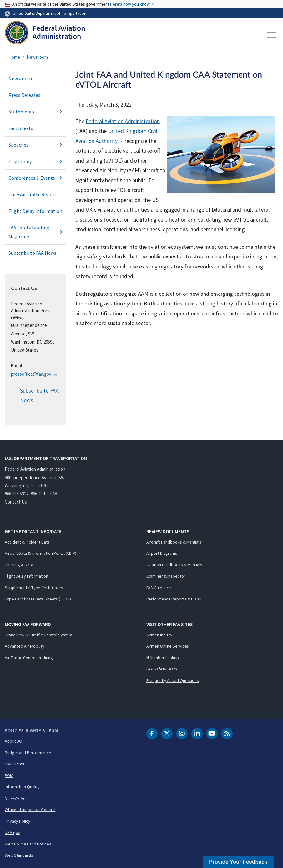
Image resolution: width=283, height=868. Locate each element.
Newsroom (37, 57)
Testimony (35, 161)
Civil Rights (15, 764)
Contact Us (16, 502)
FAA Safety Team (162, 669)
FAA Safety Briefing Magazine (35, 232)
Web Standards (19, 855)
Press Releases (24, 95)
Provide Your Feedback (238, 862)
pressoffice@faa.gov (34, 374)
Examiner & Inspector (166, 576)
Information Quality (22, 787)
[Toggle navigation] (272, 35)
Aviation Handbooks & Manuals (174, 565)
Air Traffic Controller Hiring (29, 658)
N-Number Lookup (163, 658)
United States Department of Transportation (50, 13)
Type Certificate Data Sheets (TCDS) (38, 599)
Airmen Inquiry (159, 635)
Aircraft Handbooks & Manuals (174, 542)
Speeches (35, 145)
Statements (35, 112)
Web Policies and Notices (28, 844)
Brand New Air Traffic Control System (38, 635)
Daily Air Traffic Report (33, 194)
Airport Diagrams (162, 553)
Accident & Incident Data (27, 542)
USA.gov (12, 832)
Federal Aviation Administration (123, 121)
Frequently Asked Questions (173, 680)
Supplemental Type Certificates (34, 588)
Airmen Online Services (168, 646)
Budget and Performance (28, 753)
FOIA (9, 775)
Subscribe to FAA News (32, 253)
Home (14, 57)
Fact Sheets (21, 128)
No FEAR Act (16, 798)
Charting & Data (19, 565)
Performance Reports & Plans (174, 599)
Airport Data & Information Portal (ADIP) (40, 553)
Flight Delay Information (35, 211)
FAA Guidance (159, 588)
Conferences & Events (35, 178)
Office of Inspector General (30, 810)
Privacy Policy (18, 821)
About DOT (15, 741)
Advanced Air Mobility (25, 646)
